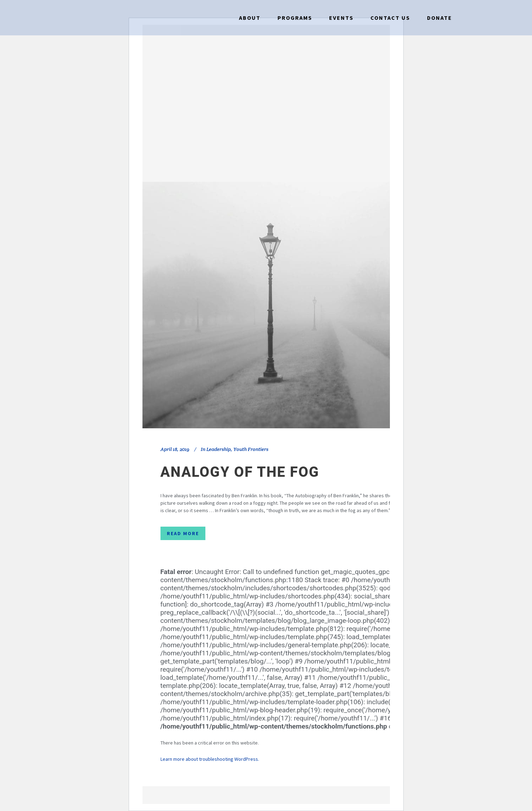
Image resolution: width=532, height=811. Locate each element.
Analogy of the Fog (240, 472)
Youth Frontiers (251, 449)
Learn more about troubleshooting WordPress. (210, 759)
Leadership (219, 449)
